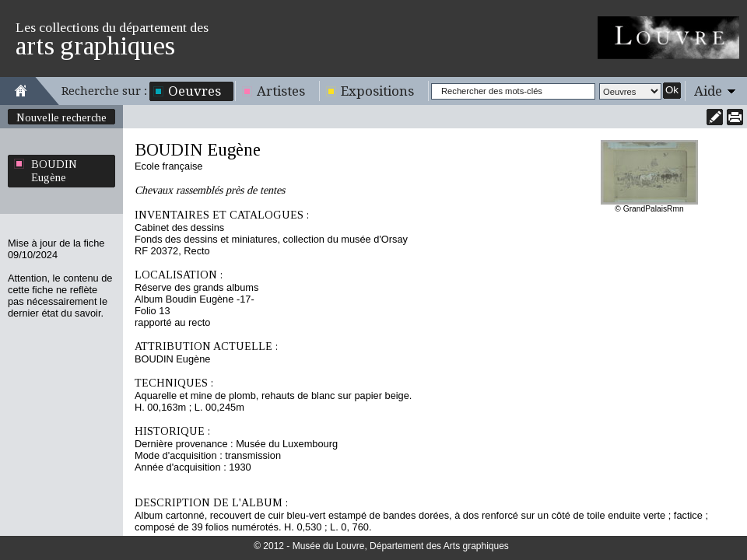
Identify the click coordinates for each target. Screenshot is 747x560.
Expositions (377, 91)
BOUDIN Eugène (54, 171)
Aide (708, 91)
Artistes (281, 91)
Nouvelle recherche (61, 117)
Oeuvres (195, 91)
